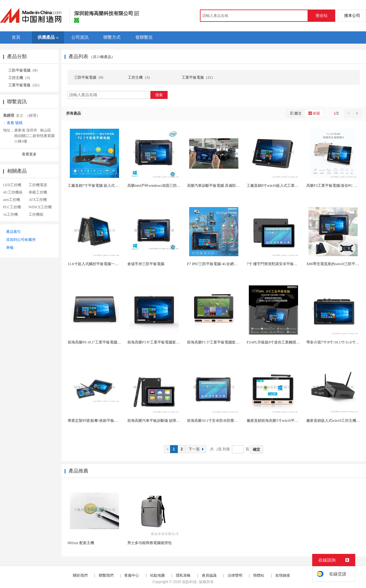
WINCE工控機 (40, 207)
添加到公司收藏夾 (21, 240)
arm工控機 (12, 200)
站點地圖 (157, 575)
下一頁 (197, 449)
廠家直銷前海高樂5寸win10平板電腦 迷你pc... (283, 421)
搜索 (159, 95)
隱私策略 (183, 575)
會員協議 (209, 575)
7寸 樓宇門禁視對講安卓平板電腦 (274, 264)
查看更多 (29, 154)
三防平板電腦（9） (24, 70)
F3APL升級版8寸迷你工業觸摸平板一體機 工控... (286, 342)
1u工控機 (10, 214)
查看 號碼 (15, 123)
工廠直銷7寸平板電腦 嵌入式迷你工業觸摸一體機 (108, 186)
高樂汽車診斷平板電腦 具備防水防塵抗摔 (221, 186)
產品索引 (14, 232)
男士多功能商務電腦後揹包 (149, 543)
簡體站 (259, 575)
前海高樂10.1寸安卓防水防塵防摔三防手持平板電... (229, 421)
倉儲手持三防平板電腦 (146, 264)
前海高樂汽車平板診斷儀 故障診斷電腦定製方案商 (168, 421)
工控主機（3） (20, 78)
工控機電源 (38, 185)
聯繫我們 (106, 575)
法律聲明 (235, 575)
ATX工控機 (38, 200)
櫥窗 (314, 113)
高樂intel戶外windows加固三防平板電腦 (159, 186)
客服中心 (132, 575)
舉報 (10, 248)
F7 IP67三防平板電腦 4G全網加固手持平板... (223, 264)
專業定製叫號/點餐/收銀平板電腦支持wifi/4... (104, 421)
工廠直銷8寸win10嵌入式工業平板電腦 (278, 186)
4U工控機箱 (13, 192)
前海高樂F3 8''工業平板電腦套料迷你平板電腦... (166, 342)
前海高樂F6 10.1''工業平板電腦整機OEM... (102, 342)
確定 (257, 449)
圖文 (296, 113)
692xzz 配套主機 (81, 543)
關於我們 (80, 575)
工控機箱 (36, 214)
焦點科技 (189, 582)
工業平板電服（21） (25, 85)
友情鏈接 (283, 575)
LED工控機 (12, 185)
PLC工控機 (12, 207)
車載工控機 (38, 192)
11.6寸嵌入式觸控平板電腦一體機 (95, 264)
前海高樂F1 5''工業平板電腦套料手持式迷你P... (225, 342)
